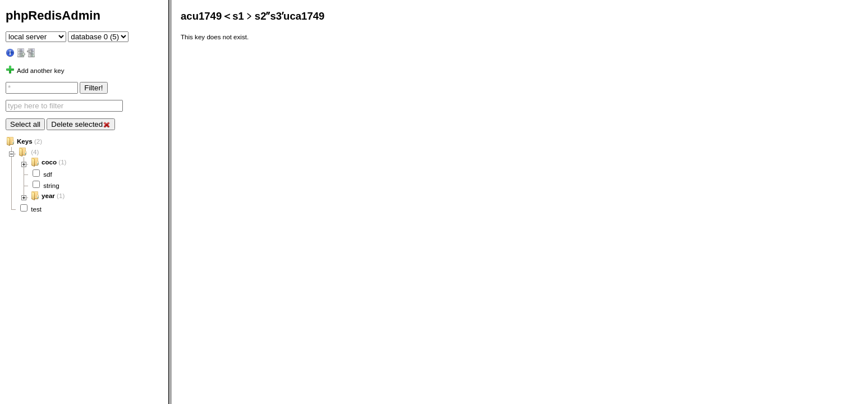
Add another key (40, 70)
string (51, 185)
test (36, 209)
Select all (25, 124)
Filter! (93, 88)
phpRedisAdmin (53, 15)
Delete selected (81, 124)
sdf (47, 174)
